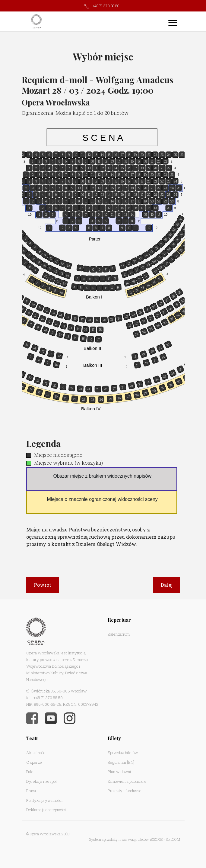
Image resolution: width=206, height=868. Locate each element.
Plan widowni (119, 772)
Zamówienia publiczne (127, 781)
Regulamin (117, 762)
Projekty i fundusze (125, 791)
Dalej (167, 585)
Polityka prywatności (44, 800)
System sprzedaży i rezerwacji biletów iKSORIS (126, 839)
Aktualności (36, 753)
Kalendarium (119, 634)
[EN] (131, 762)
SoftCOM (173, 839)
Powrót (43, 585)
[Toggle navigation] (173, 23)
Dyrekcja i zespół (41, 781)
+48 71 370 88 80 (106, 6)
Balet (30, 772)
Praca (31, 791)
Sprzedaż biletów (123, 753)
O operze (34, 762)
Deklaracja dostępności (46, 810)
